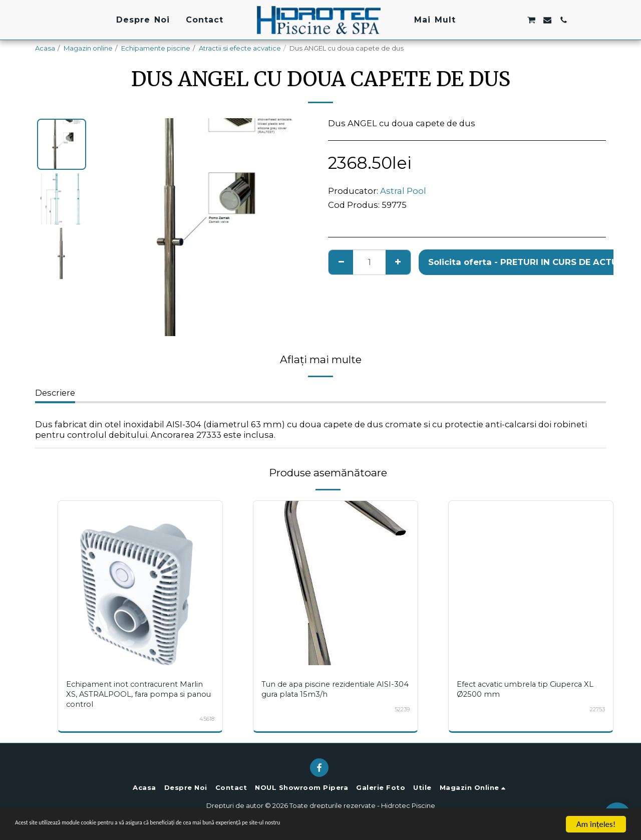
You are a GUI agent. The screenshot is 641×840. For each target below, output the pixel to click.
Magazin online (88, 48)
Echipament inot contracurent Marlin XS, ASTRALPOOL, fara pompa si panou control (138, 694)
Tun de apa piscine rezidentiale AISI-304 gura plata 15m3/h (334, 689)
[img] (140, 583)
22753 (596, 709)
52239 (401, 709)
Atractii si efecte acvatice (240, 48)
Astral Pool (403, 191)
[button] (482, 20)
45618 (206, 719)
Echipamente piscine (156, 48)
